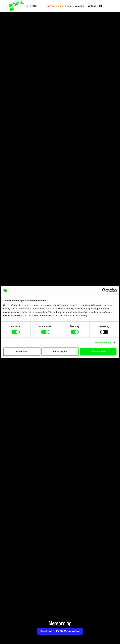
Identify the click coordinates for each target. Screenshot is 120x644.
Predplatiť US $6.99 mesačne (60, 631)
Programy (79, 6)
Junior (60, 6)
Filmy (68, 6)
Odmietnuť (22, 352)
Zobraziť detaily (103, 342)
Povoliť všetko (98, 352)
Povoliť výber (60, 352)
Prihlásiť (91, 6)
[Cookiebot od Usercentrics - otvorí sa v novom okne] (104, 290)
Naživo (50, 6)
